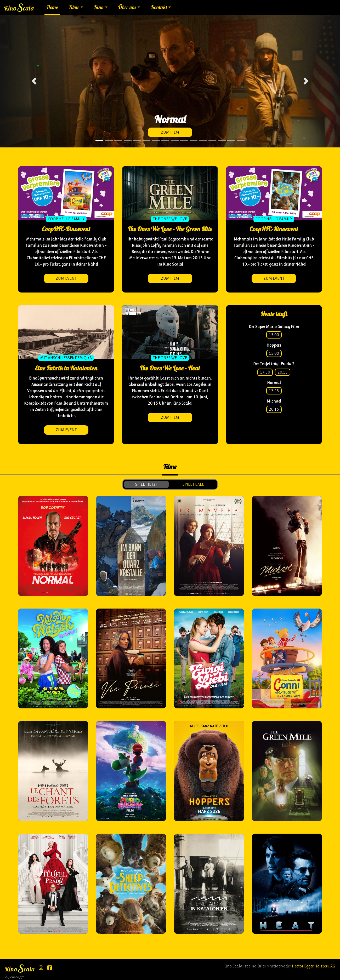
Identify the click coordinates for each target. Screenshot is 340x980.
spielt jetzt (146, 484)
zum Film (170, 132)
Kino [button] (99, 7)
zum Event (66, 278)
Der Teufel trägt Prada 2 (274, 364)
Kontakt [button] (159, 7)
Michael (274, 401)
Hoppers (274, 345)
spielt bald (194, 484)
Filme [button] (74, 7)
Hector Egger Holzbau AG (313, 966)
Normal (274, 383)
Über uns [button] (127, 7)
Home (52, 7)
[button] (34, 81)
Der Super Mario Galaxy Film (274, 327)
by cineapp (14, 977)
